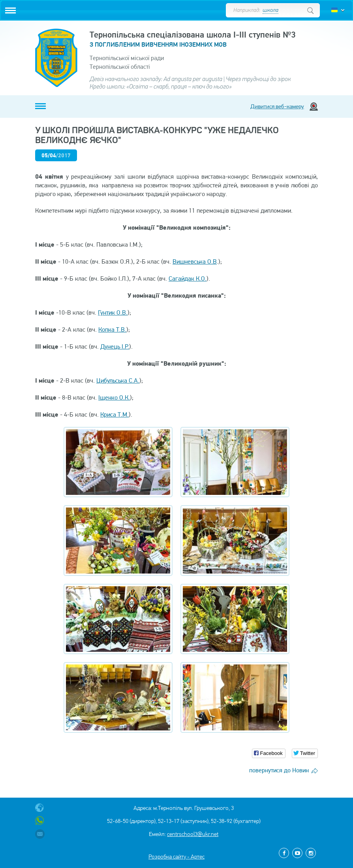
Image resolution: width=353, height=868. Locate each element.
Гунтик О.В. (113, 312)
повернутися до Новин (279, 770)
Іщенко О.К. (114, 397)
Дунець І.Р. (115, 346)
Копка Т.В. (112, 329)
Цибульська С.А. (118, 380)
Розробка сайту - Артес (176, 857)
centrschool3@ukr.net (193, 834)
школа (270, 10)
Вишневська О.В (195, 261)
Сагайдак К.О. (188, 278)
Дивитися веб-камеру (277, 106)
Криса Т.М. (115, 414)
